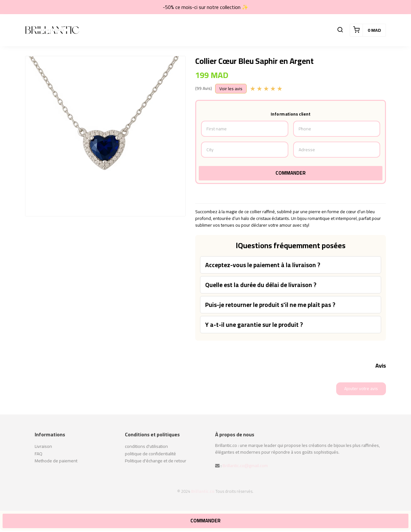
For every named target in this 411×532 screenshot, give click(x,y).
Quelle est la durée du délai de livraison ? (261, 285)
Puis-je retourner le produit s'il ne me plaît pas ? (270, 305)
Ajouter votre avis (361, 388)
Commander (291, 173)
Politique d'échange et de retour (156, 461)
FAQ (39, 454)
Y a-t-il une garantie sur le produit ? (254, 325)
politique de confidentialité (150, 454)
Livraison (43, 446)
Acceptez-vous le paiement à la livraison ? (263, 265)
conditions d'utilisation (146, 446)
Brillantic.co (203, 491)
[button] (340, 30)
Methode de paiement (56, 461)
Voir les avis (231, 89)
